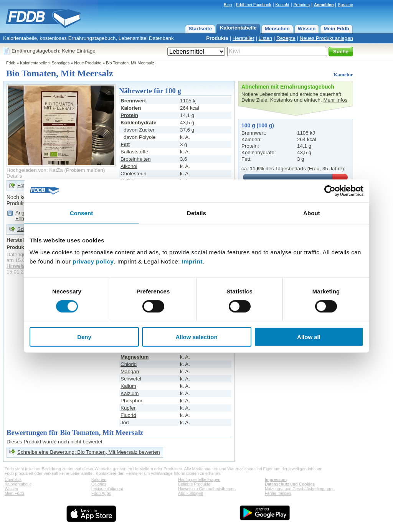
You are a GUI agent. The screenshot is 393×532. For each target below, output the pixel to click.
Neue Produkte (88, 63)
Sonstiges (61, 63)
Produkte (217, 38)
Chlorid (129, 364)
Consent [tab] (82, 213)
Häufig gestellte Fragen (199, 479)
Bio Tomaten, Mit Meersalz (130, 63)
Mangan (130, 371)
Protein (129, 115)
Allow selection (196, 337)
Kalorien (99, 479)
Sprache (345, 5)
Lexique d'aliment (107, 489)
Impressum (276, 479)
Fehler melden (278, 493)
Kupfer (128, 408)
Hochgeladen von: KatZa (35, 170)
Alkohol (129, 166)
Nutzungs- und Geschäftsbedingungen (300, 489)
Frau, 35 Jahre (326, 169)
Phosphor (131, 401)
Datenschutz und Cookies (290, 484)
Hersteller (244, 38)
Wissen (307, 29)
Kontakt (282, 5)
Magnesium (135, 357)
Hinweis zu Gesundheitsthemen (207, 489)
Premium (301, 5)
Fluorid (128, 415)
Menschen (277, 29)
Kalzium (130, 393)
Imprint (192, 261)
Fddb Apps (101, 493)
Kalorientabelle (238, 28)
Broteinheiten (136, 159)
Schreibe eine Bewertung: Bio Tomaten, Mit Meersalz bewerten (89, 452)
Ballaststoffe (134, 152)
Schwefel (131, 379)
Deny (84, 337)
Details (14, 176)
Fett (125, 144)
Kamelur (343, 75)
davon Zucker (139, 130)
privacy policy (93, 261)
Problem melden (85, 170)
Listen (266, 38)
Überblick (13, 479)
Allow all (309, 337)
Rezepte (286, 38)
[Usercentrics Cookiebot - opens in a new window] (330, 191)
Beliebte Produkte (194, 484)
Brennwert (133, 101)
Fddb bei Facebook (253, 5)
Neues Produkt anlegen (326, 38)
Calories (99, 484)
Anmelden (324, 5)
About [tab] (312, 213)
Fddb (11, 63)
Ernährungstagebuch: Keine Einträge (54, 51)
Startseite (200, 29)
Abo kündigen (191, 493)
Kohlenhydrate (138, 123)
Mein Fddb (336, 29)
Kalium (128, 386)
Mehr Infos (335, 100)
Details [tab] (196, 213)
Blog (228, 5)
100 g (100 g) (258, 125)
